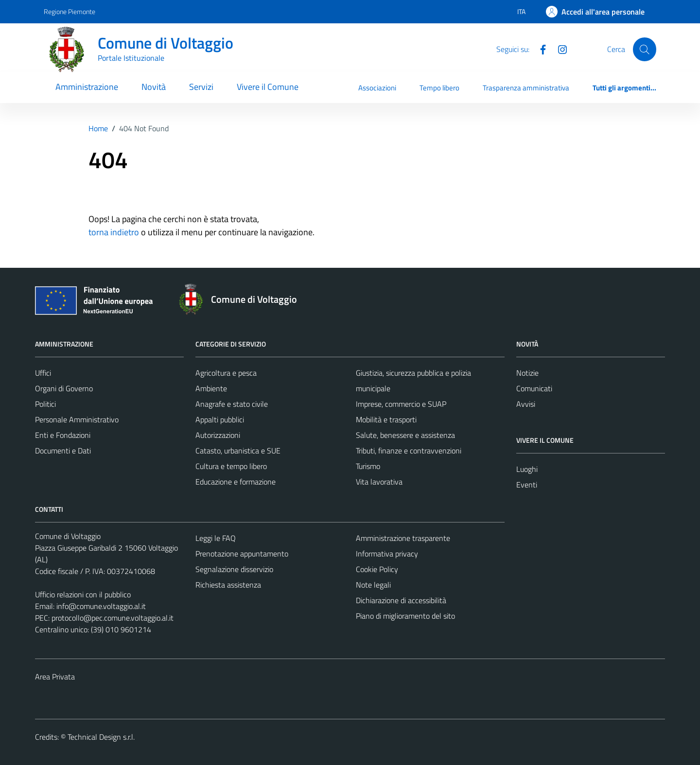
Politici (45, 404)
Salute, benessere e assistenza (405, 435)
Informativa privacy (387, 554)
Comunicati (534, 388)
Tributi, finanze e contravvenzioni (409, 451)
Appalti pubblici (220, 419)
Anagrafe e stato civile (232, 404)
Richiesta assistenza (228, 585)
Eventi (527, 485)
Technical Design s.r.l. (101, 737)
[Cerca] (645, 49)
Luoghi (527, 469)
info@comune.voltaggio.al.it (101, 606)
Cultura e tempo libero (231, 466)
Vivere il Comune (268, 87)
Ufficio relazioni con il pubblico (83, 594)
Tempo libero (439, 88)
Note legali (373, 585)
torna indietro (114, 232)
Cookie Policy (377, 569)
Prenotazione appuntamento (242, 554)
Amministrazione (87, 87)
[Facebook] (539, 49)
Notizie (527, 373)
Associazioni (377, 88)
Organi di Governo (64, 388)
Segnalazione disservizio (234, 569)
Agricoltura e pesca (226, 373)
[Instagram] (559, 49)
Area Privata (55, 677)
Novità (154, 87)
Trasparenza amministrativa (526, 88)
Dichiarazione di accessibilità (401, 600)
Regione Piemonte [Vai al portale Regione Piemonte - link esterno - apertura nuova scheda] (70, 11)
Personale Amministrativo (77, 419)
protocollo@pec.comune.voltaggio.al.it (113, 618)
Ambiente (211, 388)
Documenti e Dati (63, 451)
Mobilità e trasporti (386, 419)
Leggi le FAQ (216, 538)
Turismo (368, 466)
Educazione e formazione (236, 482)
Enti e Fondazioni (63, 435)
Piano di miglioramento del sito (405, 616)
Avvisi (526, 404)
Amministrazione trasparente (403, 538)
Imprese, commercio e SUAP (401, 404)
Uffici (43, 373)
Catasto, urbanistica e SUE (238, 451)
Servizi (201, 87)
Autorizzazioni (218, 435)
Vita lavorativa (379, 482)
